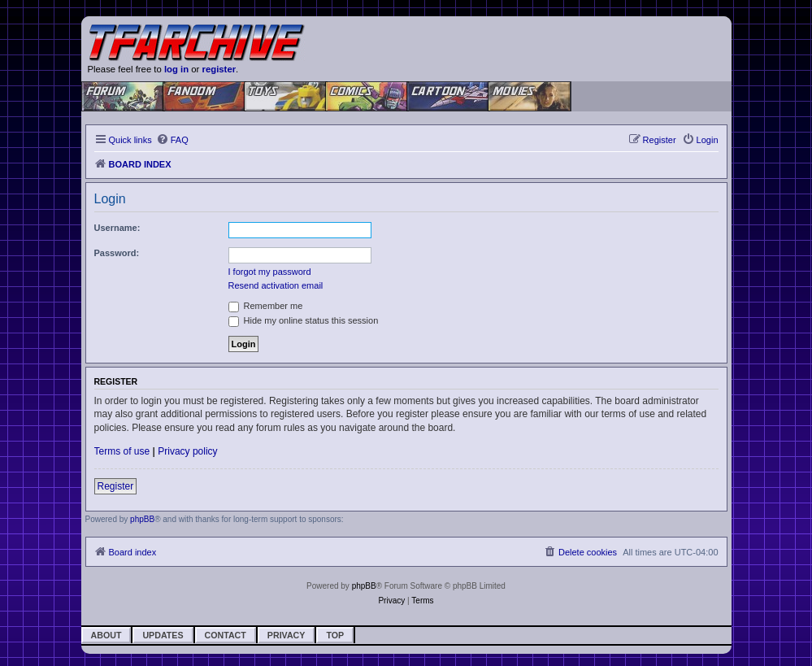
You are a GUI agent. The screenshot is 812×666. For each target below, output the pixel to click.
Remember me (266, 306)
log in (176, 69)
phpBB (142, 519)
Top (335, 635)
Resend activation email (276, 285)
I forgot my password (270, 272)
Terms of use (122, 451)
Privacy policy (187, 451)
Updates (163, 635)
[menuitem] (172, 140)
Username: (117, 228)
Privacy (287, 635)
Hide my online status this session (304, 320)
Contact (226, 635)
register (219, 69)
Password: (117, 253)
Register (116, 486)
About (106, 635)
